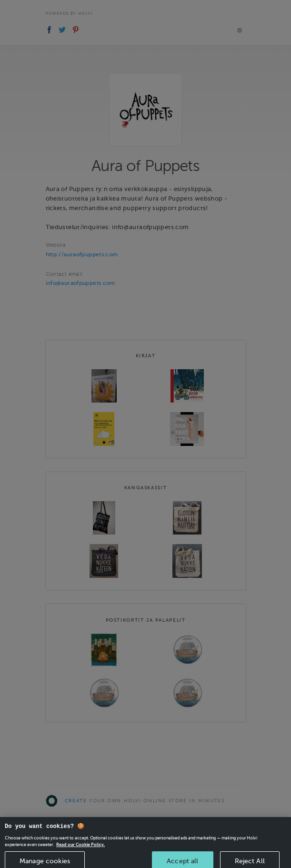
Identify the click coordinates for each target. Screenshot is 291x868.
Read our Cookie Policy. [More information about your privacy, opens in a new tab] (80, 849)
